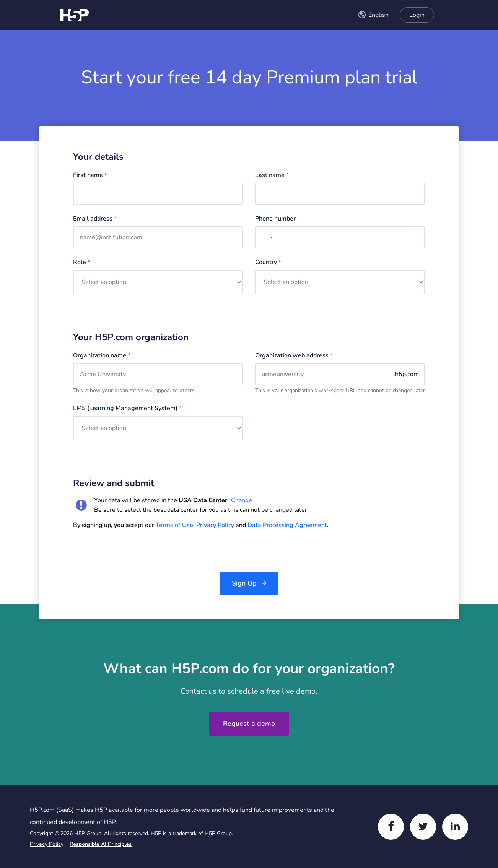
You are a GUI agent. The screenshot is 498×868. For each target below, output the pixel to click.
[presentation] (131, 551)
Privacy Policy (215, 525)
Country (268, 262)
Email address (95, 219)
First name (90, 175)
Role (82, 262)
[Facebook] (391, 827)
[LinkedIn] (455, 827)
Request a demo (249, 724)
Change (242, 500)
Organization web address (294, 355)
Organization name (102, 355)
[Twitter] (423, 827)
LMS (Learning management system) (127, 408)
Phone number (275, 219)
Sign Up (244, 583)
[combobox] (373, 15)
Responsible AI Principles (101, 844)
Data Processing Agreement (287, 525)
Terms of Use (174, 525)
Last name (272, 175)
